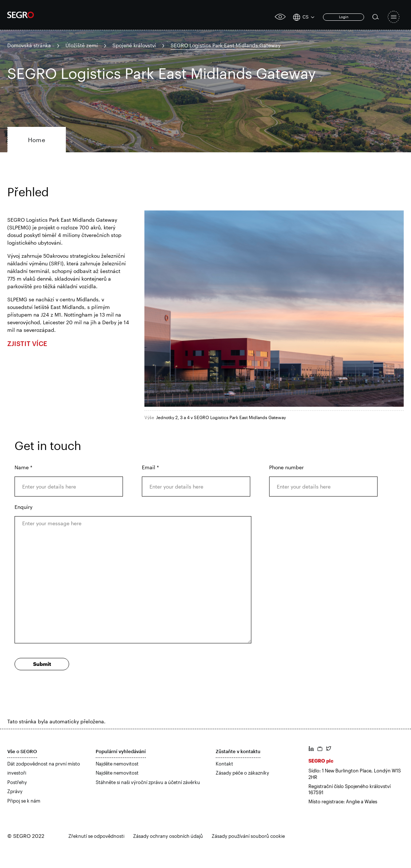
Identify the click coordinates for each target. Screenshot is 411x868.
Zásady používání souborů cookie (248, 836)
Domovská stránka (29, 45)
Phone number (286, 467)
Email (150, 467)
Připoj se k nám (24, 801)
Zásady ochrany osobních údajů (168, 836)
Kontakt (224, 764)
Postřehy (17, 782)
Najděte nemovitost (117, 764)
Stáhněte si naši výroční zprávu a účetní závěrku (148, 782)
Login (344, 17)
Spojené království (134, 45)
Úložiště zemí (82, 45)
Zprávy (15, 791)
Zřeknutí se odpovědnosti (96, 836)
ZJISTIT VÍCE (27, 343)
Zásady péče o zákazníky (242, 773)
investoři (17, 773)
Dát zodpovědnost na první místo (44, 764)
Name (23, 467)
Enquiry (23, 507)
